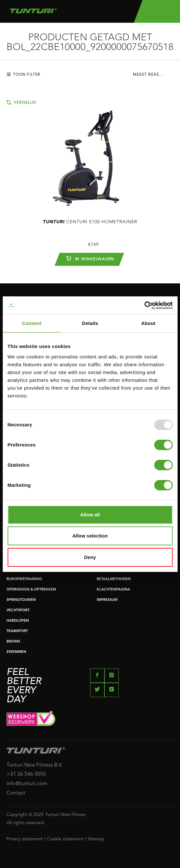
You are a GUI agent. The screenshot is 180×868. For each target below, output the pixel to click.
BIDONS (13, 642)
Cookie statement (65, 839)
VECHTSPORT (18, 610)
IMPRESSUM (107, 600)
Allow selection (90, 536)
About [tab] (148, 323)
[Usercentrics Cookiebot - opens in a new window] (144, 305)
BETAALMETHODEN (114, 579)
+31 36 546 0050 (26, 774)
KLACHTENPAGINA (113, 590)
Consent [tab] (32, 323)
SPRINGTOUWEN (21, 600)
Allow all (90, 515)
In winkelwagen (90, 258)
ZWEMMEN (16, 652)
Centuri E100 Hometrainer (90, 222)
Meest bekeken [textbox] (150, 75)
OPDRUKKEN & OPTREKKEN (31, 590)
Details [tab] (90, 323)
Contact (16, 793)
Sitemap (96, 839)
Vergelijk (21, 102)
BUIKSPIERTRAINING (24, 579)
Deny (90, 557)
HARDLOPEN (18, 621)
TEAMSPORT (17, 631)
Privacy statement (25, 839)
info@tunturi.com (27, 784)
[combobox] (153, 76)
